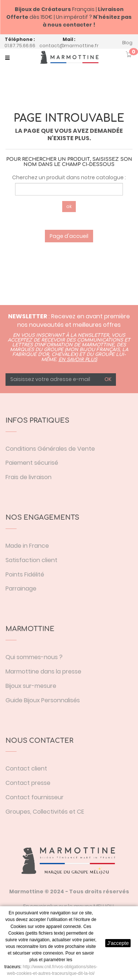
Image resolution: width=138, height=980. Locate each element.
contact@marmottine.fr (69, 46)
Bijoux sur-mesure (31, 686)
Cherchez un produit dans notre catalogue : (69, 177)
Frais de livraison (29, 477)
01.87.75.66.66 (20, 46)
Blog (127, 43)
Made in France (27, 546)
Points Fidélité (25, 574)
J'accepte (118, 943)
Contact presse (28, 783)
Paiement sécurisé (32, 463)
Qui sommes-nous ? (34, 657)
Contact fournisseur (35, 797)
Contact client (26, 768)
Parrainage (21, 588)
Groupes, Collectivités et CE (45, 812)
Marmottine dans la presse (43, 671)
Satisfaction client (31, 560)
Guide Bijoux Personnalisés (43, 700)
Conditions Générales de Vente (50, 449)
